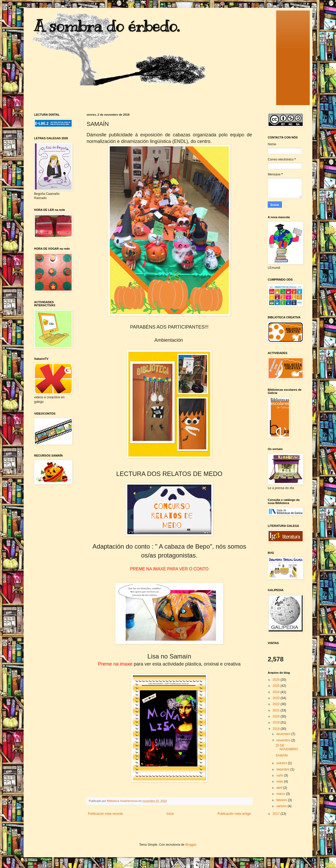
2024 (277, 692)
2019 (277, 722)
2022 (277, 704)
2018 (277, 729)
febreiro (282, 800)
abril (280, 788)
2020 (277, 716)
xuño (280, 775)
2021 (277, 710)
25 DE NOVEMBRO (287, 747)
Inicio (170, 814)
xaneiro (282, 806)
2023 (277, 698)
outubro (282, 763)
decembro (284, 734)
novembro (284, 740)
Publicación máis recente (105, 814)
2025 (277, 686)
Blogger (191, 845)
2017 (277, 814)
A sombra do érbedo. (107, 26)
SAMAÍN (282, 756)
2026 (277, 680)
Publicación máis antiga (234, 814)
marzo (281, 794)
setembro (283, 769)
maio (280, 781)
